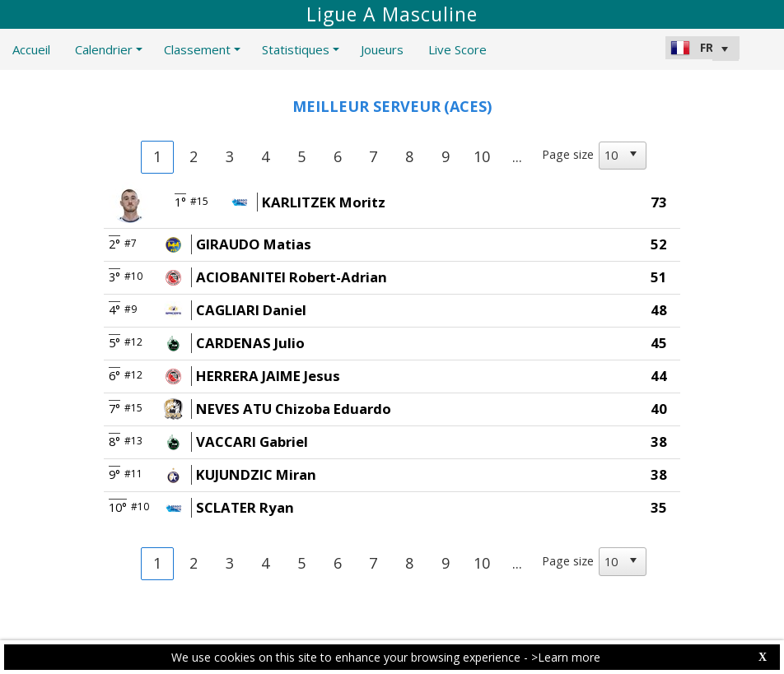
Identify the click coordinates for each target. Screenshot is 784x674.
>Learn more (566, 657)
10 (482, 156)
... (517, 156)
